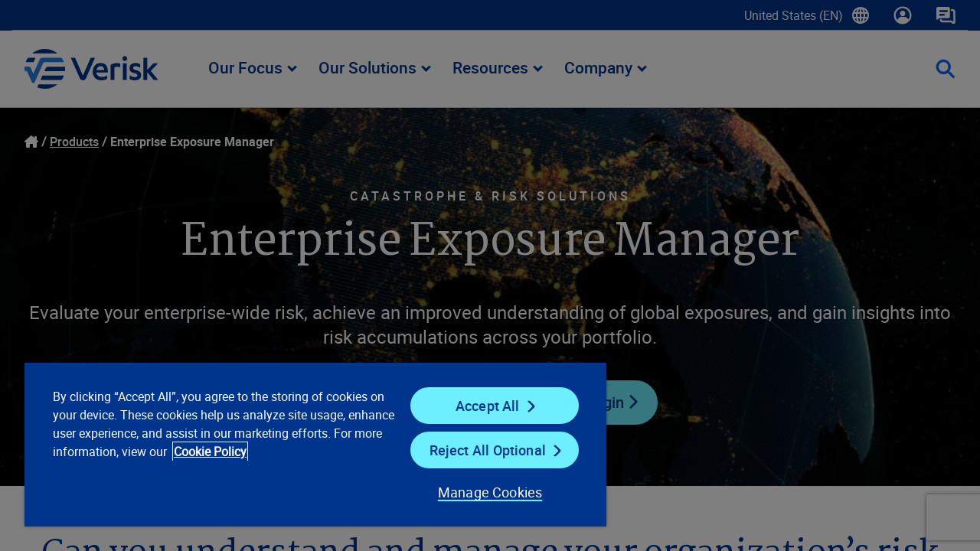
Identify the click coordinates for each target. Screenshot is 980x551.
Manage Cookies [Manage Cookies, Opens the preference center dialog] (478, 492)
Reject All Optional (478, 450)
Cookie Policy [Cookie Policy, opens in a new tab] (261, 452)
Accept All (478, 406)
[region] (309, 444)
